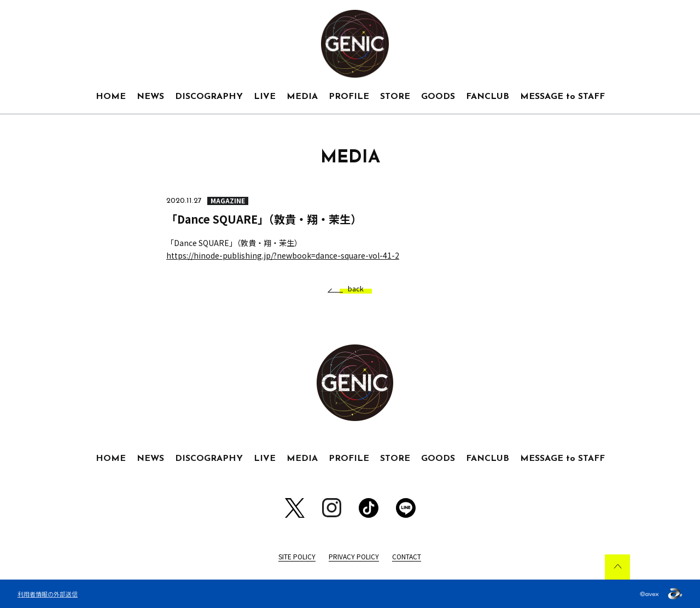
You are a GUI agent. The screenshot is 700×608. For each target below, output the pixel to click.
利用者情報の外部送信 (48, 594)
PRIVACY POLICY (354, 556)
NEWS (150, 97)
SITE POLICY (297, 556)
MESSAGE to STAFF (562, 97)
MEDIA (302, 97)
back (352, 289)
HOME (111, 97)
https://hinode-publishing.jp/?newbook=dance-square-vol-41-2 (283, 255)
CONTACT (407, 556)
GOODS (438, 97)
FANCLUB (488, 97)
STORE (395, 97)
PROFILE (349, 97)
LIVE (265, 97)
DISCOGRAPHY (209, 97)
